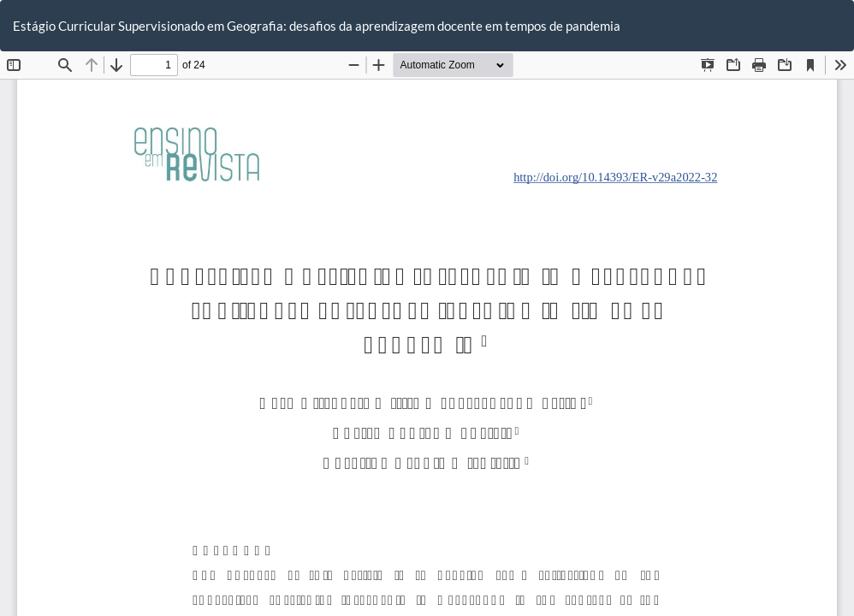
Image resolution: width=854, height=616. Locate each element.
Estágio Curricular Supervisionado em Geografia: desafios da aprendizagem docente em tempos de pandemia (317, 26)
